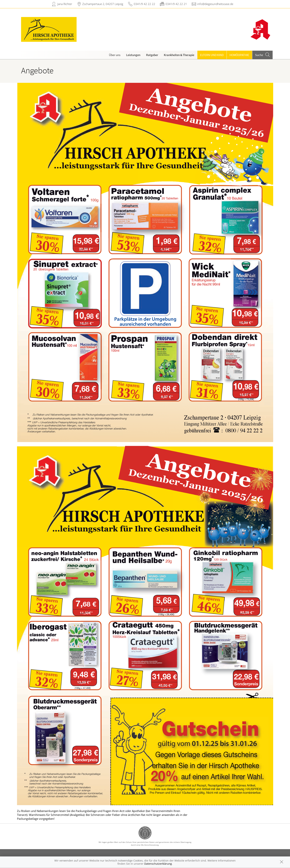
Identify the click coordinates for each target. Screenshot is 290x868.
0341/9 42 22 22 (144, 4)
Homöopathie (239, 55)
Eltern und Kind (212, 55)
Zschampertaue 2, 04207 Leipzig (103, 4)
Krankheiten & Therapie (179, 55)
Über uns (115, 55)
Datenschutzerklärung (158, 864)
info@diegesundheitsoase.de (215, 4)
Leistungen (133, 55)
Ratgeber (152, 55)
